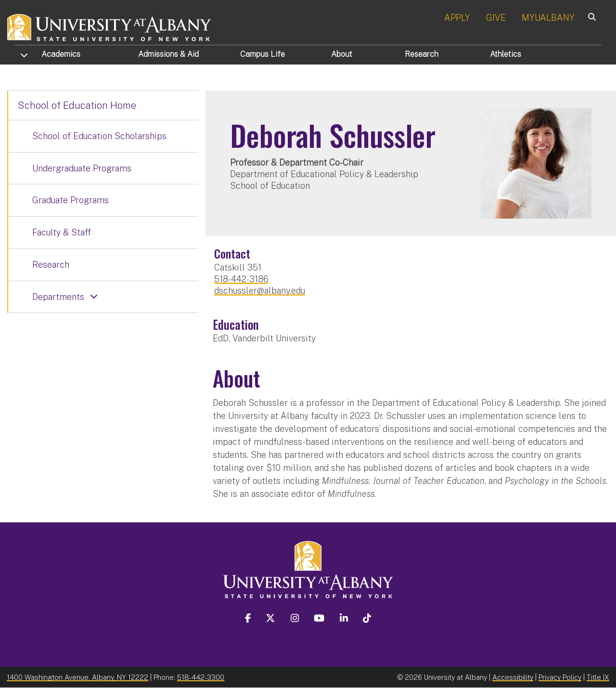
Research (422, 54)
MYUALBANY (548, 18)
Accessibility (513, 677)
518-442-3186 (241, 279)
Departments (58, 297)
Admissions (168, 54)
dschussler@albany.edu (260, 291)
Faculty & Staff (62, 232)
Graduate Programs (71, 200)
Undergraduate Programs (82, 168)
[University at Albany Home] (110, 26)
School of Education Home (77, 105)
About (342, 54)
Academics (61, 54)
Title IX (598, 677)
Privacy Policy (560, 677)
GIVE (496, 18)
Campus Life (263, 54)
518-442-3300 (201, 677)
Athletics (506, 54)
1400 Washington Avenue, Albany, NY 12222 (77, 677)
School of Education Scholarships (99, 136)
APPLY (457, 18)
